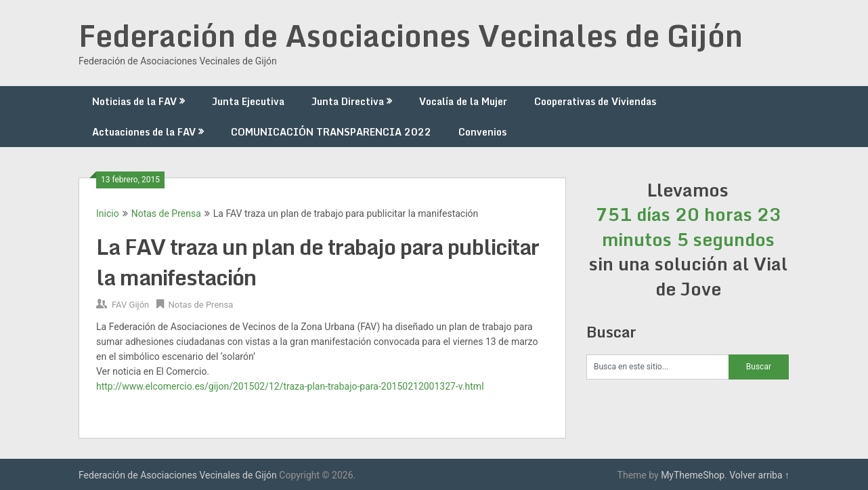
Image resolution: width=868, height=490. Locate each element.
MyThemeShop (693, 475)
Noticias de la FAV (134, 101)
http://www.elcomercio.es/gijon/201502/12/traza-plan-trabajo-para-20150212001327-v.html (290, 386)
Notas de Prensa (166, 213)
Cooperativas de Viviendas (595, 101)
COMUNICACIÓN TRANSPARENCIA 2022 (331, 132)
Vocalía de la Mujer (463, 101)
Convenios (482, 132)
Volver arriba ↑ (759, 475)
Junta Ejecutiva (248, 101)
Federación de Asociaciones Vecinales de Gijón (411, 35)
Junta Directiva (348, 101)
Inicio (108, 213)
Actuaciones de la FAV (144, 132)
